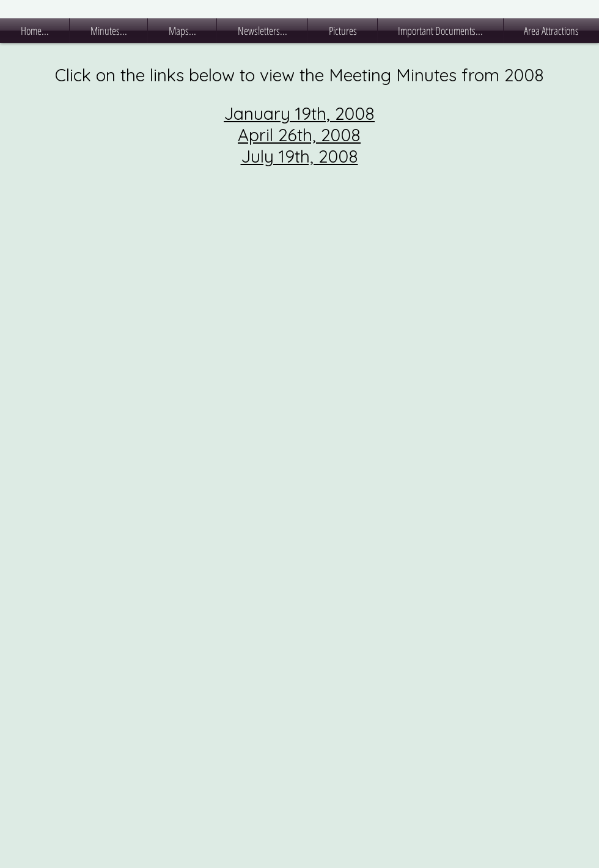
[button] (108, 31)
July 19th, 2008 (299, 156)
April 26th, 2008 (299, 135)
